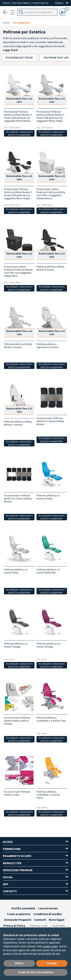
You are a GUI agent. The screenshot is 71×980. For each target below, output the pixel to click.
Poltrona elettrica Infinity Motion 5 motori (51, 268)
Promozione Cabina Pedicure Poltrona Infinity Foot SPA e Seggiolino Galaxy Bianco (51, 194)
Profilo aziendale (23, 908)
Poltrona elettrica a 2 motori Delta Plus (48, 571)
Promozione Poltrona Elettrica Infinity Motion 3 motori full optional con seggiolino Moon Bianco (18, 116)
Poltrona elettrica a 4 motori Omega (48, 645)
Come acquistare (19, 914)
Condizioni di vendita (48, 914)
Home (7, 3)
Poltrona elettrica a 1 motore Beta (16, 571)
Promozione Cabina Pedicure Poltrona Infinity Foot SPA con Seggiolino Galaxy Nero (18, 271)
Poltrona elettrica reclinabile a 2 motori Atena (48, 795)
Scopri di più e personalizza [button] (35, 972)
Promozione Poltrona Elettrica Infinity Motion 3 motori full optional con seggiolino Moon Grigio (50, 116)
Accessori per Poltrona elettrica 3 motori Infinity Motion (50, 421)
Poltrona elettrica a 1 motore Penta (48, 497)
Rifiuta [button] (19, 963)
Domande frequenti (18, 920)
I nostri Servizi (40, 3)
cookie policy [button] (50, 946)
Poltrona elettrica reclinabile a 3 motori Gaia (51, 719)
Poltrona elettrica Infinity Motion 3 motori (18, 346)
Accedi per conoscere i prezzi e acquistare (19, 133)
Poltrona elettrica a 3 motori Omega (16, 645)
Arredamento (22, 23)
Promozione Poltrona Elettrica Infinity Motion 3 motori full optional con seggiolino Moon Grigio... (18, 194)
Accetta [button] (52, 963)
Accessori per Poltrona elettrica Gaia (17, 793)
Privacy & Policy (14, 926)
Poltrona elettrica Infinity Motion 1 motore (18, 423)
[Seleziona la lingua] (62, 3)
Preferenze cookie (39, 926)
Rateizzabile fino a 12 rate (19, 100)
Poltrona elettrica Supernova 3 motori (48, 346)
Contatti (40, 920)
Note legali (57, 920)
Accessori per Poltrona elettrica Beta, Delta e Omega (17, 721)
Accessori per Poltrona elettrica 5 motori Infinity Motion (18, 498)
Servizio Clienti (21, 3)
